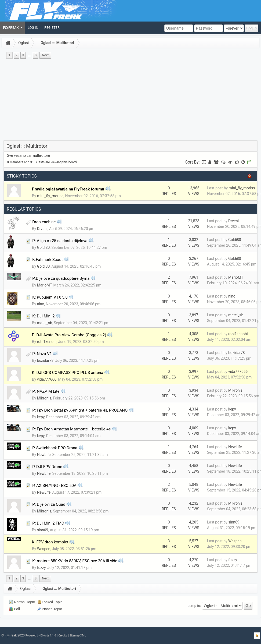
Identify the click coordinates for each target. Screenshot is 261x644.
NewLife (44, 455)
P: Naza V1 (42, 354)
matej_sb (45, 323)
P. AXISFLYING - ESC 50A (54, 486)
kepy (41, 417)
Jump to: (194, 605)
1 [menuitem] (9, 55)
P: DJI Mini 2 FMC (48, 523)
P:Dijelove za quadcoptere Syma (61, 278)
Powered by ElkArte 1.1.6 (41, 636)
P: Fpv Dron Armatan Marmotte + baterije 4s (71, 429)
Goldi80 (44, 247)
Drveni (42, 229)
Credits (63, 636)
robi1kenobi (47, 342)
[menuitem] (12, 28)
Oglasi (23, 43)
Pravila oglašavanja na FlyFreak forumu (68, 189)
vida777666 (47, 379)
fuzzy (41, 568)
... (29, 55)
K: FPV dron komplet (50, 542)
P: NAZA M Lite (46, 391)
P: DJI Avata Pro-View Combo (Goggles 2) (69, 335)
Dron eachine (44, 222)
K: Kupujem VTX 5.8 (50, 297)
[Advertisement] (130, 100)
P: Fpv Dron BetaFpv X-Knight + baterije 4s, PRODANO (80, 410)
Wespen (44, 549)
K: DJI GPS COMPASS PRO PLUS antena (68, 373)
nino (41, 304)
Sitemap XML (78, 636)
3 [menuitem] (23, 55)
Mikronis (44, 398)
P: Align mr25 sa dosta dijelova (60, 241)
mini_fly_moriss (50, 196)
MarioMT (44, 285)
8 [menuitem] (36, 55)
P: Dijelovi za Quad (49, 504)
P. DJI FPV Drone (47, 467)
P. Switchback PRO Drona (55, 448)
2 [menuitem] (17, 55)
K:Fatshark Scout (47, 260)
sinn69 (43, 530)
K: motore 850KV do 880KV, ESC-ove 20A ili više (75, 561)
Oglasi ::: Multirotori (57, 43)
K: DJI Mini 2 (43, 316)
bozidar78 (45, 360)
